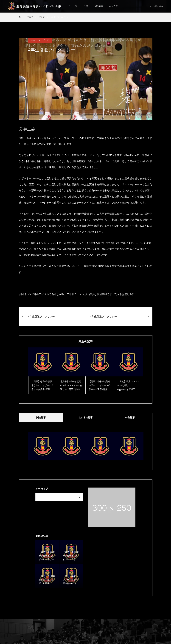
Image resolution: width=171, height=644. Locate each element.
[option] (43, 371)
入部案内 (98, 6)
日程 (86, 6)
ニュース (73, 6)
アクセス (148, 6)
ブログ (46, 40)
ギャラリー (115, 6)
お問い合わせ (158, 6)
